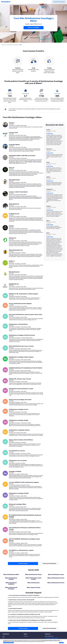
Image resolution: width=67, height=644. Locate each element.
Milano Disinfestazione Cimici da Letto (34, 579)
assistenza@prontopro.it (49, 636)
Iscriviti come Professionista (49, 563)
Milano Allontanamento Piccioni (56, 583)
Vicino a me (26, 636)
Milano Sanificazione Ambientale (11, 583)
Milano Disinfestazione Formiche (11, 579)
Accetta (61, 643)
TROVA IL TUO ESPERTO (34, 28)
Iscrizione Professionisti (59, 2)
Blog (3, 638)
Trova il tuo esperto (23, 563)
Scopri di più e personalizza (9, 643)
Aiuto (4, 636)
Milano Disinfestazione (33, 583)
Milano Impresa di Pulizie (33, 588)
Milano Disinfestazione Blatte (11, 575)
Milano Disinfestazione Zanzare (33, 575)
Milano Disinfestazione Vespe (56, 575)
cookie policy (16, 641)
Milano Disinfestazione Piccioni (56, 578)
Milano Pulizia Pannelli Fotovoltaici (11, 588)
